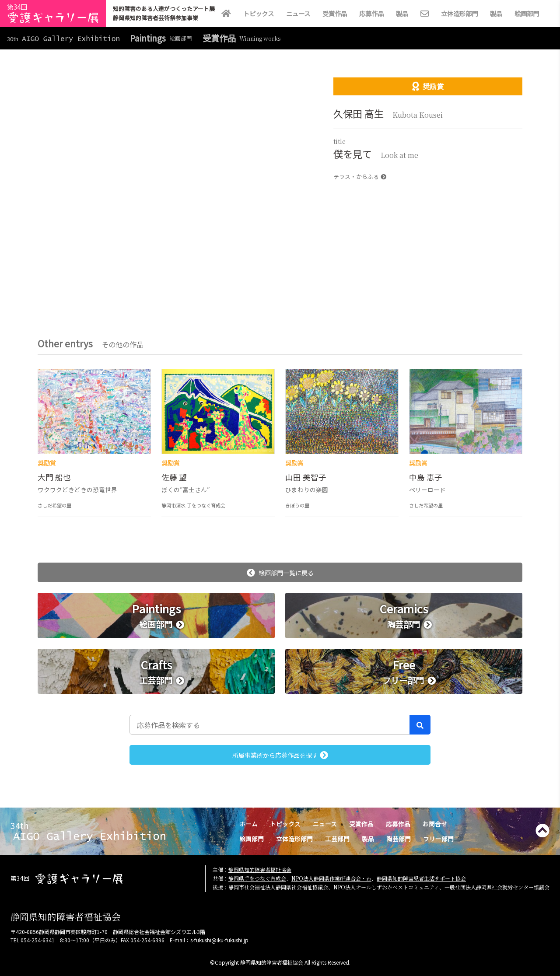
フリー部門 (438, 839)
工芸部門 (337, 839)
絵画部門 (527, 13)
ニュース (298, 13)
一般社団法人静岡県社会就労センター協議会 (497, 887)
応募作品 (371, 13)
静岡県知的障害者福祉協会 (260, 869)
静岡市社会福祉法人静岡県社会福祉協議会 (278, 887)
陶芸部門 (399, 839)
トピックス (259, 13)
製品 (402, 13)
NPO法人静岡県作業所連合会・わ (331, 878)
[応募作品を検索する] (270, 724)
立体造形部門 (459, 13)
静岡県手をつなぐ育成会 (257, 878)
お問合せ (435, 824)
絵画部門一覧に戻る (280, 573)
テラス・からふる (360, 177)
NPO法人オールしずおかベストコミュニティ (386, 887)
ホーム (248, 824)
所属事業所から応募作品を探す (280, 755)
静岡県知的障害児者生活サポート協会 (421, 878)
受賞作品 (335, 13)
